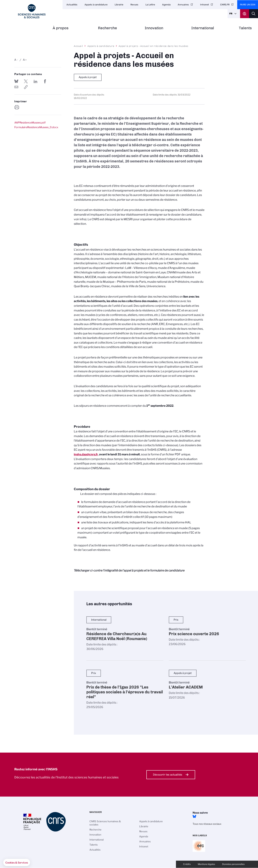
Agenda (166, 5)
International (203, 28)
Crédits (187, 864)
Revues (134, 5)
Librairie (119, 5)
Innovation (154, 28)
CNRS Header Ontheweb (245, 14)
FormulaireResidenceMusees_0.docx (36, 127)
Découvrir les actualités (168, 775)
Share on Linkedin (35, 81)
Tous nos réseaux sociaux (207, 824)
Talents (245, 28)
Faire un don (248, 5)
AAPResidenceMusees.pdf (30, 123)
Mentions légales (206, 864)
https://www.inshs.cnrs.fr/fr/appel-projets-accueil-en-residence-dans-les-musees (26, 87)
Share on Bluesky (16, 81)
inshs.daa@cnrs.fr (86, 454)
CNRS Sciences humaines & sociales (105, 823)
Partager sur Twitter (26, 81)
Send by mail (16, 87)
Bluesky (194, 816)
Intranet (205, 5)
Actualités (72, 5)
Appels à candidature (96, 5)
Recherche (107, 28)
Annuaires (183, 5)
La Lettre (150, 5)
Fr (231, 14)
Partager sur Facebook (45, 81)
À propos (61, 28)
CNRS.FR (225, 5)
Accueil (78, 46)
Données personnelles (233, 864)
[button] (17, 863)
